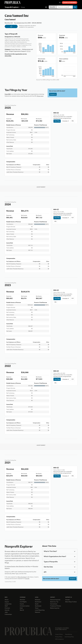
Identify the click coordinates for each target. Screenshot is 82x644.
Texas (37, 608)
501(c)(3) (17, 37)
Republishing (68, 634)
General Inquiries (55, 600)
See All (22, 610)
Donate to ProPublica (70, 2)
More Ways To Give (71, 602)
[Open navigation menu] (60, 3)
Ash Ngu (28, 566)
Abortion (22, 600)
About (7, 600)
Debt (21, 608)
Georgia (23, 7)
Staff (6, 606)
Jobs (6, 612)
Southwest (38, 606)
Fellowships (8, 614)
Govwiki (27, 579)
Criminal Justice (25, 606)
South (37, 604)
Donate (67, 600)
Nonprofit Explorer (12, 7)
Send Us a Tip (54, 602)
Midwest (38, 600)
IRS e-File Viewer (22, 577)
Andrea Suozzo (11, 566)
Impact (7, 602)
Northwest (38, 602)
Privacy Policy (59, 637)
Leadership (8, 604)
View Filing (57, 121)
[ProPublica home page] (28, 631)
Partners (7, 608)
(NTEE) (29, 51)
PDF (73, 218)
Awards (7, 610)
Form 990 (8, 94)
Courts (22, 604)
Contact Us (53, 94)
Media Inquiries (55, 608)
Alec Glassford (20, 566)
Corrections (54, 604)
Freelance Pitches (56, 606)
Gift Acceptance (59, 639)
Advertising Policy (69, 637)
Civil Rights (23, 602)
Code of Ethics (59, 634)
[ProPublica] (13, 2)
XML (73, 121)
